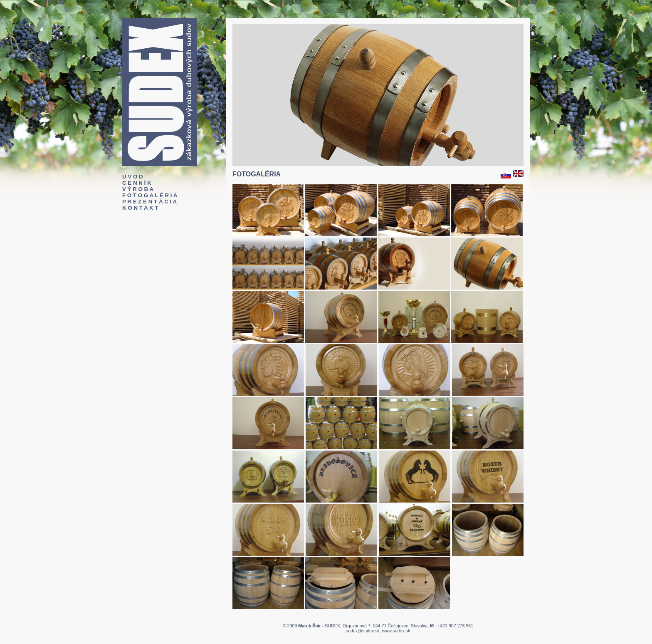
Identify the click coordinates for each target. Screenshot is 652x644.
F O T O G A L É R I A (150, 195)
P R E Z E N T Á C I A (149, 202)
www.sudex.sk (396, 631)
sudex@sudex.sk (363, 631)
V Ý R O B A (138, 189)
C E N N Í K (137, 183)
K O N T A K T (140, 208)
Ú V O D (133, 177)
